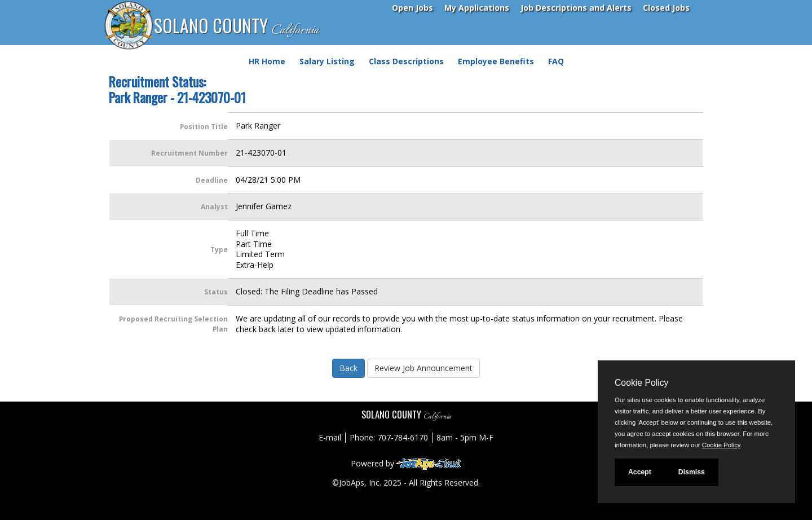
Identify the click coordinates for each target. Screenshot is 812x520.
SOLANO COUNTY (236, 26)
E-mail (330, 437)
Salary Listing (327, 61)
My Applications (477, 8)
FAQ (556, 61)
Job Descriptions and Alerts (576, 8)
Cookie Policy (641, 383)
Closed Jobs (666, 8)
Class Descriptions (406, 61)
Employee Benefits (496, 61)
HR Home (267, 61)
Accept (640, 472)
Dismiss (692, 472)
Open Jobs (412, 8)
